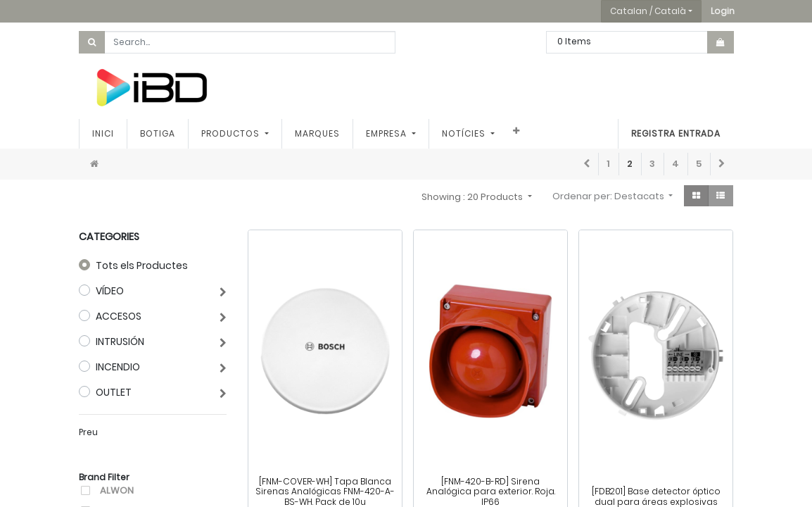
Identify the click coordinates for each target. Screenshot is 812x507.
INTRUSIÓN (120, 342)
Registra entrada (676, 133)
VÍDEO (110, 291)
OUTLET (114, 392)
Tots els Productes (142, 265)
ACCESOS (119, 316)
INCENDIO (118, 367)
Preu (88, 432)
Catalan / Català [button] (648, 11)
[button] (723, 11)
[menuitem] (103, 134)
